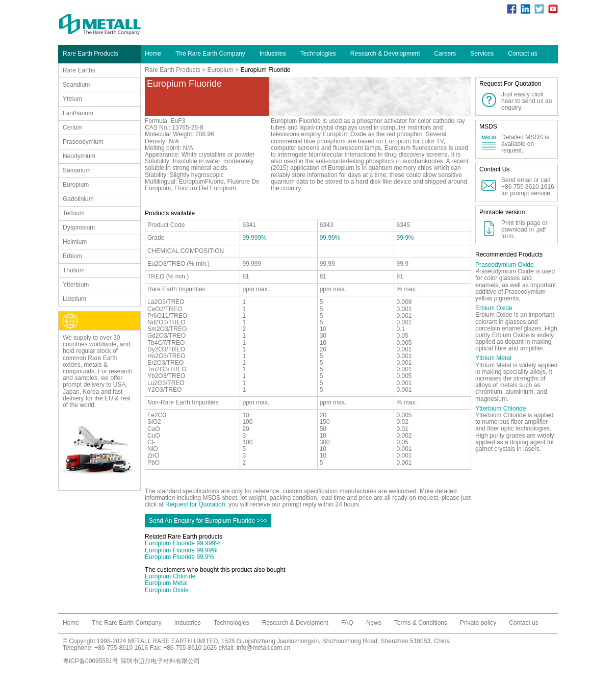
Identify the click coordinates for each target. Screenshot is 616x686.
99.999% (254, 238)
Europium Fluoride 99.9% (179, 557)
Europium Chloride (170, 576)
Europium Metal (166, 583)
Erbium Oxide (494, 308)
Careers (445, 54)
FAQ (347, 623)
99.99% (330, 238)
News (374, 623)
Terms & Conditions (421, 623)
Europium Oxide (167, 590)
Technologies (318, 54)
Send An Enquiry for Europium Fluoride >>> (208, 521)
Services (482, 54)
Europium (220, 70)
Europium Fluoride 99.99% (181, 550)
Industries (273, 54)
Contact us (522, 54)
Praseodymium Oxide (505, 265)
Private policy (478, 623)
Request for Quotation (195, 504)
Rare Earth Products (173, 70)
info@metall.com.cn (264, 648)
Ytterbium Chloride (501, 409)
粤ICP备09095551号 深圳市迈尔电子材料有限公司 (131, 661)
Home (153, 54)
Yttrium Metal (493, 358)
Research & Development (385, 54)
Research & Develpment (295, 623)
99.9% (405, 238)
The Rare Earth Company (210, 54)
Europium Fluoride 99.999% (183, 543)
